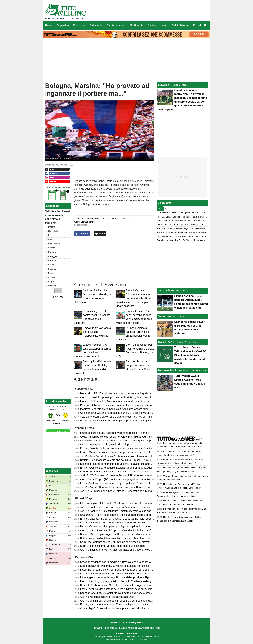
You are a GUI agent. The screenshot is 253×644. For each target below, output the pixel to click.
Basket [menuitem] (152, 25)
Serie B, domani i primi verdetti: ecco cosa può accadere (112, 546)
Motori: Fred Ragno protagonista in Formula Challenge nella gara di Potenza (124, 581)
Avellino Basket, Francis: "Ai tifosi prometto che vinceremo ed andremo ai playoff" (126, 550)
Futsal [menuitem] (197, 25)
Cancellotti (53, 231)
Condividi (82, 234)
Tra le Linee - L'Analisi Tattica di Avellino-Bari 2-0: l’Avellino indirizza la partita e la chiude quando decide (191, 355)
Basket (162, 316)
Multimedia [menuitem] (137, 25)
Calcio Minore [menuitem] (180, 25)
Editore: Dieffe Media (126, 634)
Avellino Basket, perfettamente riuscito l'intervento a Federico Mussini (120, 507)
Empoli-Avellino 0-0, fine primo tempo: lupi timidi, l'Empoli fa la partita (120, 483)
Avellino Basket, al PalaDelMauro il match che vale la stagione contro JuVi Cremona (128, 511)
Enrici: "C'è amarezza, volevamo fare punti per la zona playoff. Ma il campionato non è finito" (133, 452)
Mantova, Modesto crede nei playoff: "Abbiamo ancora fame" (115, 409)
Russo (51, 273)
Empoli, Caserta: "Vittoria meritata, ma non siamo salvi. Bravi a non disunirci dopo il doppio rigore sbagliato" (135, 298)
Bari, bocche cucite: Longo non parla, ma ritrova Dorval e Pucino (139, 365)
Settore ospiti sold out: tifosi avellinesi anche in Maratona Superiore (119, 538)
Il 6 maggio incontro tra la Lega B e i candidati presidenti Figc (115, 577)
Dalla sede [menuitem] (96, 25)
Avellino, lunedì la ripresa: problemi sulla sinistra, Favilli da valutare (118, 397)
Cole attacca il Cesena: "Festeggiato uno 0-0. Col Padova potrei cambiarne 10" (125, 413)
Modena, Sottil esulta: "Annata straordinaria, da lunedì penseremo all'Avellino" (125, 401)
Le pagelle (164, 291)
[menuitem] (205, 25)
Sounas (52, 248)
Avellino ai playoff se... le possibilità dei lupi (105, 444)
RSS (158, 628)
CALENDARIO (126, 628)
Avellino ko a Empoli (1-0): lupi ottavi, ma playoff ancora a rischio (117, 479)
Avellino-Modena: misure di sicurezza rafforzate (107, 597)
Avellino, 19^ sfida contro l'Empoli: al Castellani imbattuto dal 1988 (118, 530)
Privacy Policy (136, 622)
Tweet (100, 234)
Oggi (160, 209)
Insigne (52, 281)
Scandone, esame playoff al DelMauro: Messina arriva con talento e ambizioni (125, 417)
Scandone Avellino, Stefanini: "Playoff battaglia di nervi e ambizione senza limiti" (126, 593)
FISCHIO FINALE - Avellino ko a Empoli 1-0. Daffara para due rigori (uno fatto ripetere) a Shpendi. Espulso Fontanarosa (149, 472)
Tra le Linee (165, 342)
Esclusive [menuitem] (79, 25)
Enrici (51, 239)
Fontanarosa (54, 244)
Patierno (52, 269)
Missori (52, 277)
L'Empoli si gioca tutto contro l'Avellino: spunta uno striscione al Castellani (122, 503)
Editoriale (164, 85)
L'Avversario (88, 219)
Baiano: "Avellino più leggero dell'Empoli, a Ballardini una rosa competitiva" (123, 534)
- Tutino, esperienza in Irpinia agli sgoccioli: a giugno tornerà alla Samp (127, 515)
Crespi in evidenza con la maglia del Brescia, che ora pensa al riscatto (120, 562)
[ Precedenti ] (58, 423)
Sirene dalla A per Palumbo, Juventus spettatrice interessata (115, 566)
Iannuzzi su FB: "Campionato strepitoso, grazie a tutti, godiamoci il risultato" (123, 393)
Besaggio (53, 256)
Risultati (58, 296)
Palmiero (52, 252)
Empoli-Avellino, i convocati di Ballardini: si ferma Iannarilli (113, 523)
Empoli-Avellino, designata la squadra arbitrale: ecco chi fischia (116, 589)
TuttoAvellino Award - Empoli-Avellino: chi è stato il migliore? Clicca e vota (122, 456)
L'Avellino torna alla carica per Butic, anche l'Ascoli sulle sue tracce (119, 570)
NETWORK (98, 628)
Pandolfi (52, 286)
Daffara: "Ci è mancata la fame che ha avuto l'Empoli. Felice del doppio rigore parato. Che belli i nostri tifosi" (142, 460)
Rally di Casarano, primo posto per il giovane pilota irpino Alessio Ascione (122, 526)
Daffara (52, 227)
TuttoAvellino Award (170, 370)
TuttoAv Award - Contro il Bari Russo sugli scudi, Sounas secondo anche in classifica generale (134, 487)
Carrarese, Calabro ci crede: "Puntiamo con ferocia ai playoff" (115, 542)
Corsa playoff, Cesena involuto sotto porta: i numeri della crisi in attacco (121, 608)
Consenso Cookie (119, 622)
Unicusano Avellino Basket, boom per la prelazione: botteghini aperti (119, 421)
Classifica (52, 471)
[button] (58, 291)
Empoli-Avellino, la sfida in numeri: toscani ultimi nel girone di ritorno (119, 574)
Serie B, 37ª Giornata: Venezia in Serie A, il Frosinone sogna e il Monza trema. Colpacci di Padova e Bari (140, 475)
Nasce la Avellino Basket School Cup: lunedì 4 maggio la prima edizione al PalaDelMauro (131, 585)
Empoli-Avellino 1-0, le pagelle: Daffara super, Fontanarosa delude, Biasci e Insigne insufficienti (135, 468)
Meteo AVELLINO (58, 432)
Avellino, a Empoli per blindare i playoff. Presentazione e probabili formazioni (124, 491)
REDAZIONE (111, 628)
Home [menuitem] (49, 25)
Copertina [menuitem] (63, 25)
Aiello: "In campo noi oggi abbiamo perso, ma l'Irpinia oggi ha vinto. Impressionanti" (128, 437)
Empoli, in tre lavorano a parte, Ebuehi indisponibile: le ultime (97, 332)
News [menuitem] (164, 25)
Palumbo (52, 261)
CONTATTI (139, 628)
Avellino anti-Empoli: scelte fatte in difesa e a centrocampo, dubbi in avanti (122, 601)
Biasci (51, 265)
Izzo (50, 235)
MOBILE (150, 628)
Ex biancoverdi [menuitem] (116, 25)
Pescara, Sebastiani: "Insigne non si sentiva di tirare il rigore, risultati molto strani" (127, 405)
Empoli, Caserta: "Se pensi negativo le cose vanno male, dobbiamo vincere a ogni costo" (131, 519)
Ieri (167, 209)
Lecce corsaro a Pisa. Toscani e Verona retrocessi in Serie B (115, 433)
